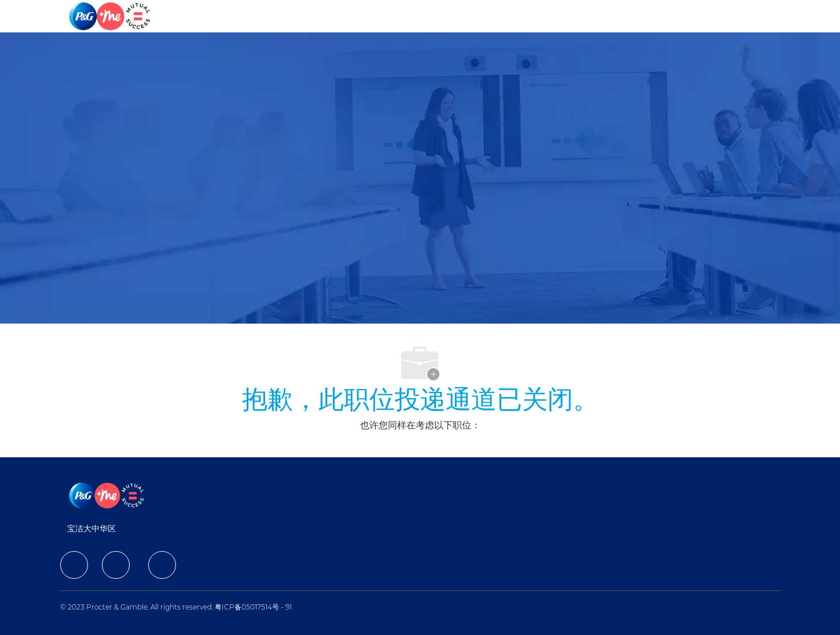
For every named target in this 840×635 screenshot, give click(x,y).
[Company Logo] (111, 16)
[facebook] (74, 565)
